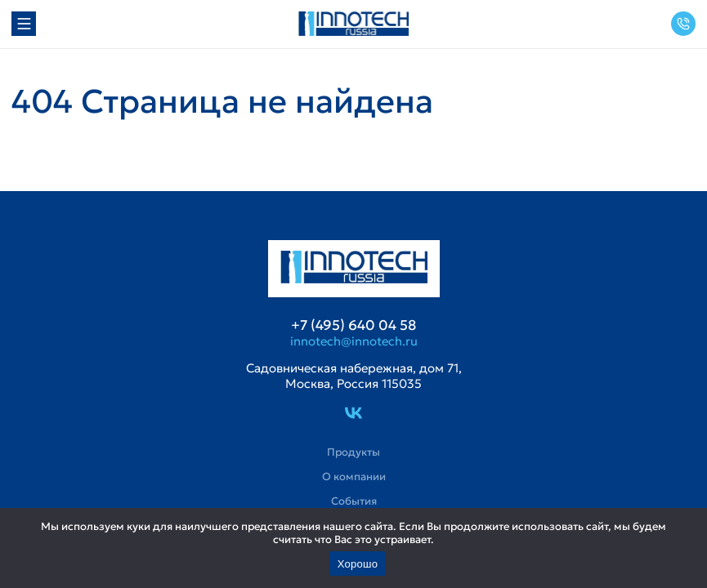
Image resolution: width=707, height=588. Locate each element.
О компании (354, 477)
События (354, 501)
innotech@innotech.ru (354, 341)
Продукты (353, 452)
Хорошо (358, 564)
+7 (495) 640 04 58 (683, 24)
